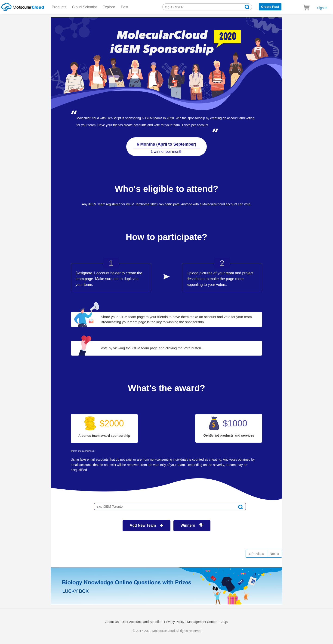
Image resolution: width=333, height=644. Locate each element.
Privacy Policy (174, 622)
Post (125, 7)
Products (59, 7)
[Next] (274, 554)
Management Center (202, 622)
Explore (109, 7)
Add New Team (146, 525)
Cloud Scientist (85, 7)
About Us (112, 622)
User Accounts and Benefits (142, 622)
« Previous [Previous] (256, 554)
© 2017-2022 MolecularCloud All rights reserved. (168, 631)
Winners (192, 525)
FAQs (224, 622)
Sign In (322, 8)
